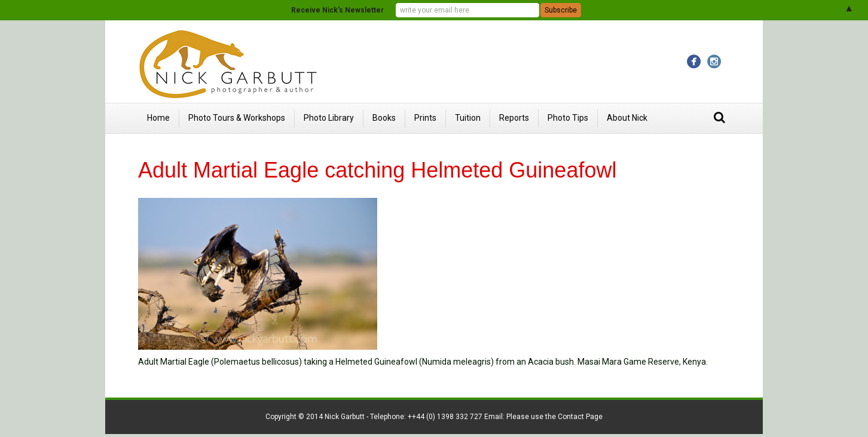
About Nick (627, 118)
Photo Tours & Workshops (237, 118)
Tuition (468, 118)
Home (158, 118)
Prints (425, 118)
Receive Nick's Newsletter (337, 10)
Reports (514, 118)
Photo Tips (568, 118)
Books (384, 118)
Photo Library (329, 118)
